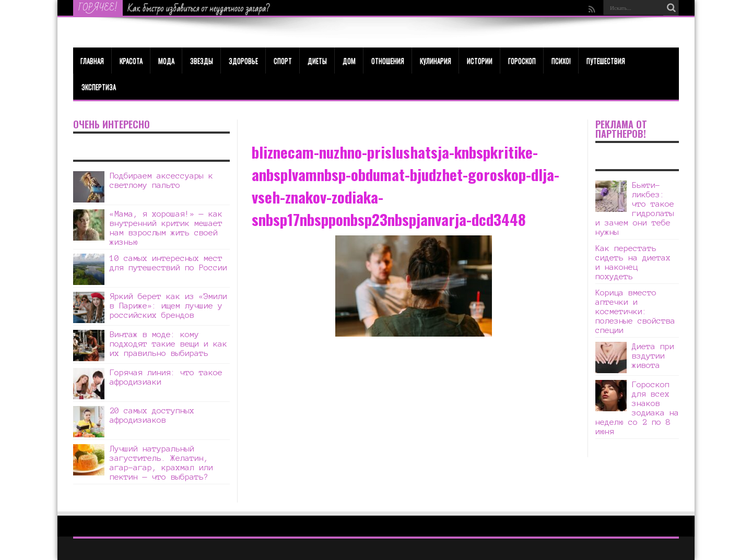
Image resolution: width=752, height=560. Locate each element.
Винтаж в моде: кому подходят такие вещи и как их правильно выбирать (168, 344)
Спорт (283, 61)
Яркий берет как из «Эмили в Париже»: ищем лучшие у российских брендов (168, 306)
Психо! (561, 61)
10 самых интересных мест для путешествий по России (168, 263)
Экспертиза (99, 87)
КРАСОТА (131, 61)
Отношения (388, 61)
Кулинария (436, 61)
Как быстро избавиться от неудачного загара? (199, 8)
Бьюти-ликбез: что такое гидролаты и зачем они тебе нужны (635, 208)
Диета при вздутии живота (653, 356)
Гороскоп (522, 61)
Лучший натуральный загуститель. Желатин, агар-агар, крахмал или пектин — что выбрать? (161, 463)
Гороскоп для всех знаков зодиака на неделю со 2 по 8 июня (637, 408)
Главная (92, 61)
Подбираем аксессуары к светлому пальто (161, 180)
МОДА (166, 61)
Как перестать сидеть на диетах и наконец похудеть (633, 262)
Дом (349, 61)
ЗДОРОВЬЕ (243, 61)
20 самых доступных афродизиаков (152, 415)
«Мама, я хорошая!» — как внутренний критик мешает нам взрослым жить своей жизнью (166, 228)
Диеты (317, 61)
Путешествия (606, 61)
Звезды (202, 61)
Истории (480, 61)
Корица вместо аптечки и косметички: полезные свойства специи (635, 311)
